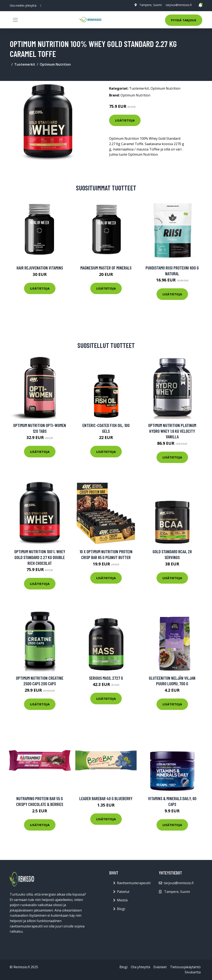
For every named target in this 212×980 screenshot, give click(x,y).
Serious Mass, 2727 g (106, 678)
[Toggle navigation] (15, 20)
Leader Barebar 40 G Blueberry (106, 798)
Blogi (121, 909)
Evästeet (160, 967)
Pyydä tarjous (184, 20)
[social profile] (41, 6)
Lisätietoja (125, 120)
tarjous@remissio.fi (179, 5)
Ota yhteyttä (140, 967)
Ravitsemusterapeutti (134, 883)
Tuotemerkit (25, 64)
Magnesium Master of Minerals (106, 268)
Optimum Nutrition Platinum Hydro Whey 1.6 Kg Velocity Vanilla (172, 431)
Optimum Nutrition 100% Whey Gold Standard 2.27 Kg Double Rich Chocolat (40, 557)
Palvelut (123, 892)
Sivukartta (193, 972)
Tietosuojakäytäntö (185, 967)
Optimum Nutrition (55, 64)
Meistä (122, 900)
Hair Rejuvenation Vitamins (40, 268)
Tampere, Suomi (151, 5)
